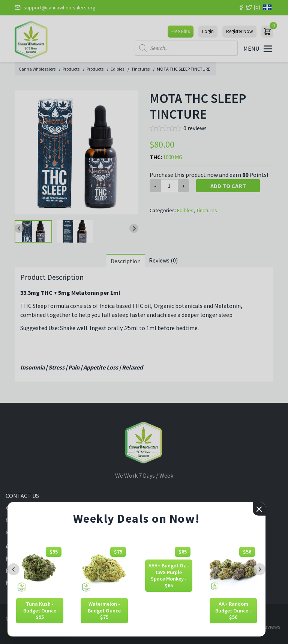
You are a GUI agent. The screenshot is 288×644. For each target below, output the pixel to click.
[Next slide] (259, 569)
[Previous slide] (13, 569)
